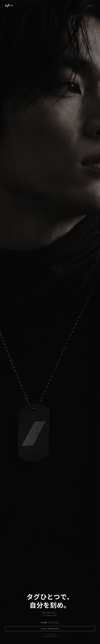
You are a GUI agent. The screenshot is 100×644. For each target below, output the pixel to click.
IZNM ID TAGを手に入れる (50, 629)
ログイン (91, 6)
